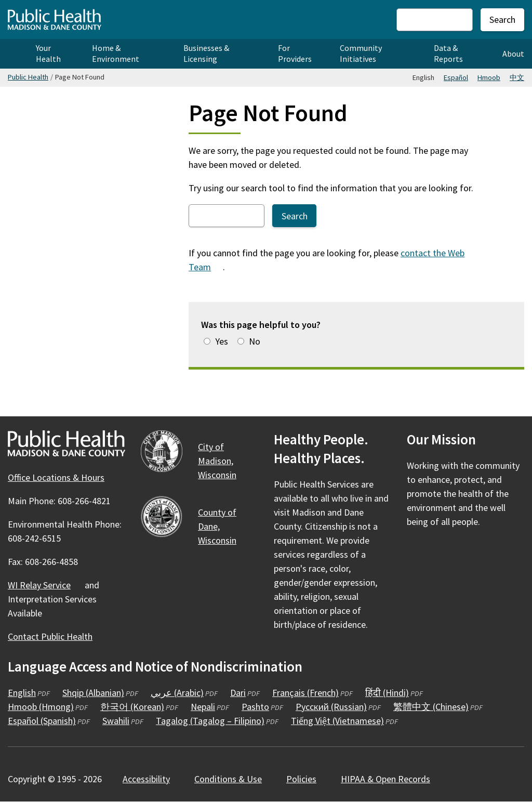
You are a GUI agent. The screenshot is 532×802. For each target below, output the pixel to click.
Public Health (28, 77)
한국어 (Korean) (132, 707)
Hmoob (489, 77)
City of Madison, (223, 461)
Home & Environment (116, 53)
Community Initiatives (361, 53)
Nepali (203, 707)
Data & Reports (448, 53)
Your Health (48, 53)
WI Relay (45, 585)
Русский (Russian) (331, 707)
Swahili (116, 721)
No (255, 341)
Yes (222, 341)
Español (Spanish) (42, 721)
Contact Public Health (50, 636)
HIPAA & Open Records (385, 779)
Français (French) (305, 693)
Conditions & (234, 779)
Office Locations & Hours (56, 477)
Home (14, 54)
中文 (517, 77)
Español (456, 77)
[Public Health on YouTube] (472, 552)
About (513, 54)
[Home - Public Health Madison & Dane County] (55, 19)
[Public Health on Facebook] (416, 552)
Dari (238, 693)
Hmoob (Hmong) (41, 707)
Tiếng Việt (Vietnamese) (337, 721)
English (22, 693)
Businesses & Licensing (206, 53)
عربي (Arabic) (177, 693)
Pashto (255, 707)
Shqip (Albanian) (93, 693)
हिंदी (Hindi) (387, 693)
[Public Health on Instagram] (444, 552)
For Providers (295, 53)
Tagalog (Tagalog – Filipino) (210, 721)
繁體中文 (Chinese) (431, 707)
